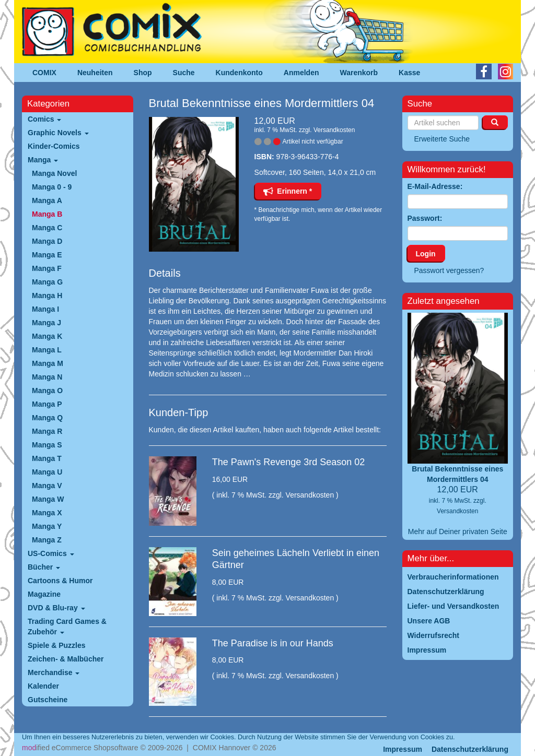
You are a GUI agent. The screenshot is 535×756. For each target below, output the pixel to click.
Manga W (48, 499)
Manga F (47, 268)
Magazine (44, 594)
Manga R (47, 431)
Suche (184, 73)
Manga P (47, 404)
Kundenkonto (239, 73)
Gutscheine (48, 700)
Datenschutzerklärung (470, 749)
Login (426, 254)
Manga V (47, 486)
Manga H (47, 296)
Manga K (47, 336)
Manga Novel (54, 173)
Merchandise (54, 672)
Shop (143, 73)
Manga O (47, 391)
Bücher (44, 567)
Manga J (46, 323)
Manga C (47, 228)
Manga (43, 160)
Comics (44, 119)
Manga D (47, 241)
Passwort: (425, 218)
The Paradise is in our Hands (273, 643)
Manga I (45, 309)
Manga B (47, 214)
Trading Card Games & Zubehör (67, 627)
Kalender (43, 686)
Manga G (47, 282)
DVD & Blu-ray (56, 608)
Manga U (47, 472)
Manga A (47, 200)
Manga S (47, 445)
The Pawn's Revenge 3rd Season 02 (289, 462)
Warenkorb (359, 73)
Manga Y (47, 526)
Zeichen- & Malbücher (66, 659)
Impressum (403, 749)
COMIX (44, 73)
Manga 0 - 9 (52, 187)
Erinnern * (288, 191)
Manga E (47, 255)
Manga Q (47, 418)
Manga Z (47, 540)
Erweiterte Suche (442, 139)
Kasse (409, 73)
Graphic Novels (58, 133)
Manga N (47, 377)
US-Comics (51, 553)
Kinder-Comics (54, 146)
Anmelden (301, 73)
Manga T (47, 458)
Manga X (47, 513)
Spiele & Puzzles (56, 645)
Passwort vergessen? (449, 270)
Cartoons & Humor (60, 581)
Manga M (48, 363)
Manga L (47, 350)
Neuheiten (95, 73)
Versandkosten (334, 130)
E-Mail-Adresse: (435, 186)
